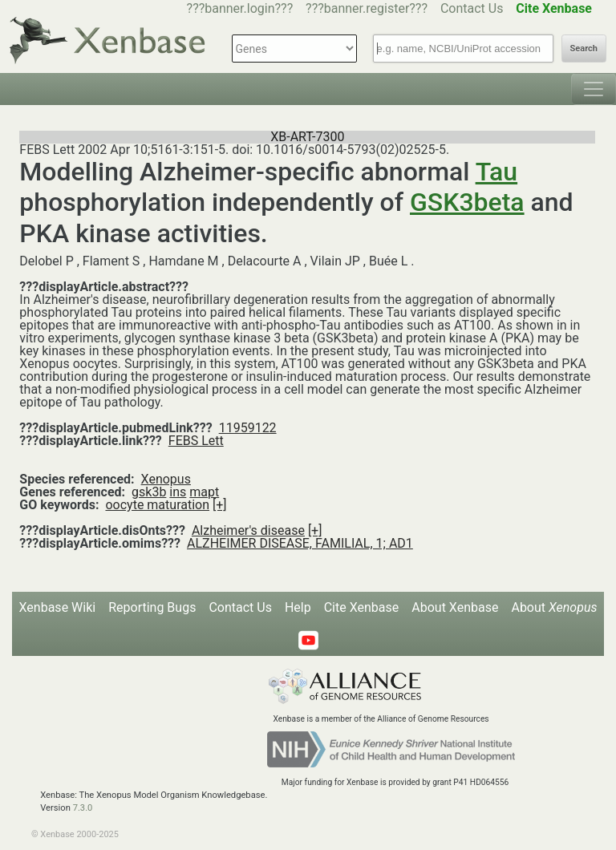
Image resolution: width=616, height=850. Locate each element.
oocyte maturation (157, 505)
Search (584, 49)
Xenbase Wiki (58, 607)
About (554, 607)
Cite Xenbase (362, 607)
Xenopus (166, 479)
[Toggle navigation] (594, 89)
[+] (220, 505)
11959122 (248, 428)
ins (178, 492)
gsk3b (149, 492)
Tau (496, 172)
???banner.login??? (240, 8)
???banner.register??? (367, 8)
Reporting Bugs (152, 607)
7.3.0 (83, 808)
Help (298, 607)
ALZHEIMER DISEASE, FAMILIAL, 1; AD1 (300, 543)
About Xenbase (455, 607)
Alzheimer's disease (248, 530)
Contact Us (472, 8)
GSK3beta (467, 202)
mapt (204, 492)
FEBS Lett (196, 441)
